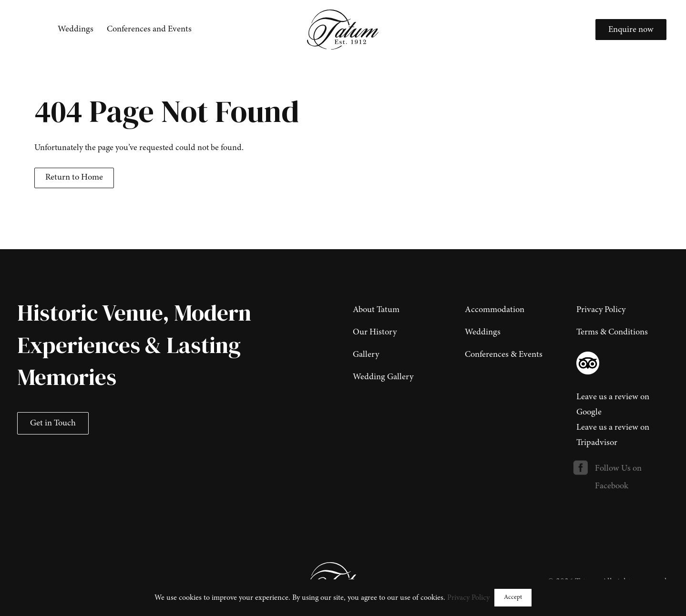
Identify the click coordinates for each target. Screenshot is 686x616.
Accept (513, 597)
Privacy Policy (468, 598)
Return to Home (74, 178)
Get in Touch (53, 424)
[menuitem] (76, 30)
